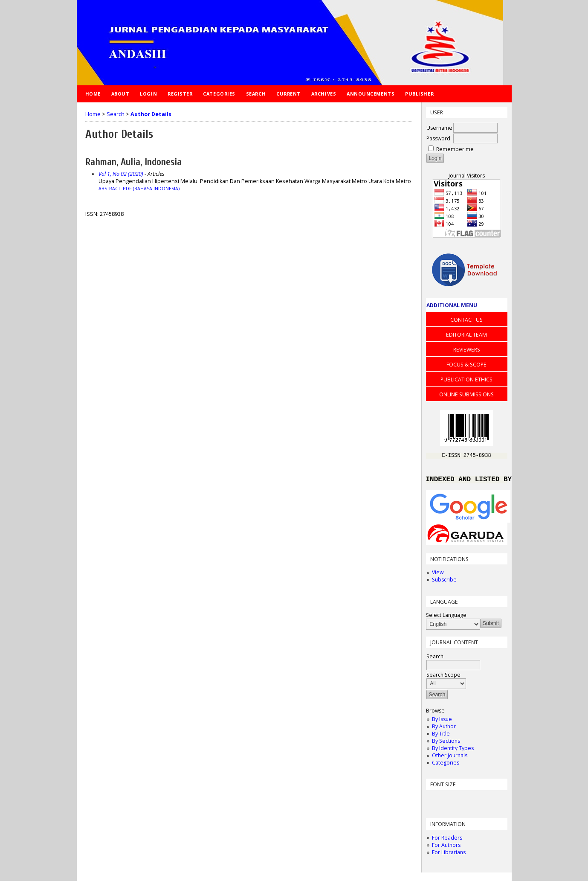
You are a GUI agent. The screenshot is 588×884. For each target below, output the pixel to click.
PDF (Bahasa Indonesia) (151, 189)
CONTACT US (466, 320)
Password (438, 138)
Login (148, 94)
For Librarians (449, 855)
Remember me (455, 149)
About (120, 94)
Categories (446, 766)
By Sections (446, 744)
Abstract (109, 189)
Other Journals (450, 758)
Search (256, 94)
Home (93, 94)
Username (439, 128)
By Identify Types (453, 751)
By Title (441, 737)
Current (288, 94)
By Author (444, 729)
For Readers (447, 841)
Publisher (419, 94)
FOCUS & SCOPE (466, 365)
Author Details (151, 114)
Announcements (371, 94)
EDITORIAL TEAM (466, 335)
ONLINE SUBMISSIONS (466, 394)
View (438, 575)
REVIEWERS (467, 350)
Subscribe (444, 583)
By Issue (442, 722)
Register (180, 94)
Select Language (446, 618)
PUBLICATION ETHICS (466, 379)
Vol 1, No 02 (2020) (121, 174)
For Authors (446, 848)
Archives (324, 94)
